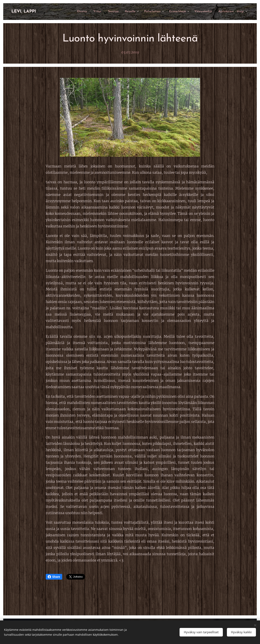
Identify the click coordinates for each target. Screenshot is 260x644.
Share (54, 577)
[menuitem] (72, 12)
